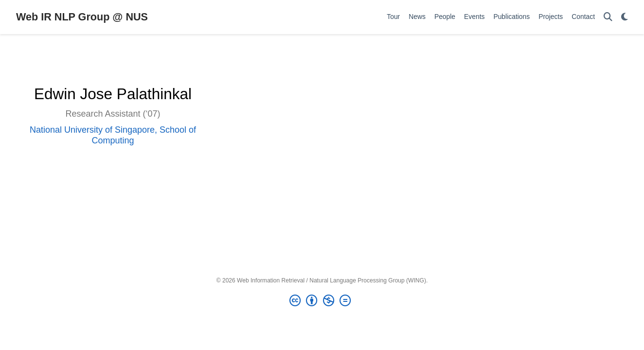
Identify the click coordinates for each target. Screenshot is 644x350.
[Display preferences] (625, 17)
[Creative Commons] (322, 301)
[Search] (608, 17)
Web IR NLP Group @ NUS (82, 17)
